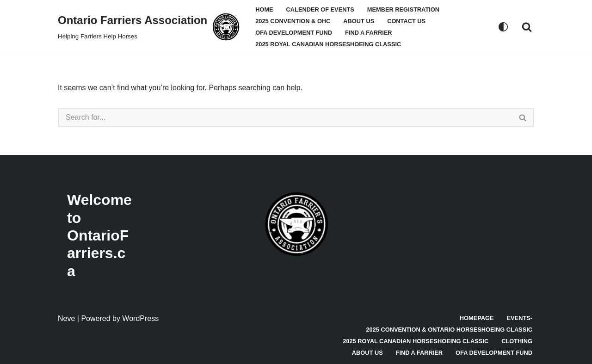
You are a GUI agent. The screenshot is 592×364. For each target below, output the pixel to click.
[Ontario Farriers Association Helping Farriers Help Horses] (149, 27)
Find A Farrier (368, 33)
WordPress (140, 318)
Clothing (517, 341)
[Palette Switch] (503, 27)
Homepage (477, 318)
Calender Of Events (320, 9)
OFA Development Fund (294, 33)
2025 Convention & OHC (293, 21)
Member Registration (403, 9)
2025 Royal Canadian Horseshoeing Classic (328, 44)
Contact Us (406, 21)
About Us (359, 21)
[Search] (527, 27)
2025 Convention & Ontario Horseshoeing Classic (449, 330)
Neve (66, 318)
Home (264, 9)
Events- (520, 318)
